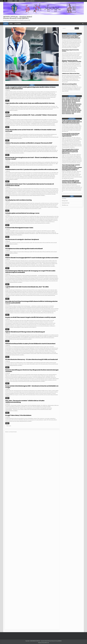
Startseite (6, 24)
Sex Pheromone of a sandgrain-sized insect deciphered (22, 239)
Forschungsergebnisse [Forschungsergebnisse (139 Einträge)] (77, 104)
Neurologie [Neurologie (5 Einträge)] (64, 109)
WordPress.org (65, 205)
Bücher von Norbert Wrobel (11, 432)
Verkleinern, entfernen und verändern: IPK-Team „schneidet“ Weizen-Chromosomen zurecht (31, 116)
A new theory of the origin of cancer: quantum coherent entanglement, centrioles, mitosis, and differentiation (71, 182)
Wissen (16, 1)
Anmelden (64, 199)
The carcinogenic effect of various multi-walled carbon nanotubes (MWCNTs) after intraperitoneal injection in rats (70, 151)
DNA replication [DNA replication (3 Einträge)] (77, 101)
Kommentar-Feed (66, 203)
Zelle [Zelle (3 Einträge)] (73, 114)
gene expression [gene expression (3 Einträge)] (71, 106)
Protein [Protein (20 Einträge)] (68, 110)
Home (5, 1)
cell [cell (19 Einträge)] (79, 100)
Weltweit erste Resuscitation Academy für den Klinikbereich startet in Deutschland (30, 344)
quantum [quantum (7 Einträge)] (72, 110)
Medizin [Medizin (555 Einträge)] (77, 107)
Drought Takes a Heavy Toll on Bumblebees (18, 415)
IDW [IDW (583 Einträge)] (79, 106)
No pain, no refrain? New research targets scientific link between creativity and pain (31, 317)
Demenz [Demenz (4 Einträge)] (65, 101)
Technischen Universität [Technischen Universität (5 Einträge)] (66, 112)
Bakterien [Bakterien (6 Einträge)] (67, 98)
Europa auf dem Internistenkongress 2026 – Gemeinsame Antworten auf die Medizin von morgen (32, 387)
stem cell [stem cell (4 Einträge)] (79, 110)
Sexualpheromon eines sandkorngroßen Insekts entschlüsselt (24, 249)
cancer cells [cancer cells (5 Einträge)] (68, 100)
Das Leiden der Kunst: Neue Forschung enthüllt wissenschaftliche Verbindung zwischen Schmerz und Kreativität (31, 302)
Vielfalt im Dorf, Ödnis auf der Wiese (71, 74)
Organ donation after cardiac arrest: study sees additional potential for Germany (30, 103)
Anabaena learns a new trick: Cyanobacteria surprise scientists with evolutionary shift (31, 169)
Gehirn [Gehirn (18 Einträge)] (63, 106)
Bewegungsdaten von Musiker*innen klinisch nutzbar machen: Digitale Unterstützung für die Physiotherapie (71, 37)
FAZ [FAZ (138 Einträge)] (71, 104)
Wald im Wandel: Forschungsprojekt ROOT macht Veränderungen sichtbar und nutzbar (32, 258)
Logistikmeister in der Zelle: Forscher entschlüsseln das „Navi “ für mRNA (27, 287)
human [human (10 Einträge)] (76, 106)
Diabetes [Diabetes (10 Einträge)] (69, 101)
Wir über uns (21, 1)
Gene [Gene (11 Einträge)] (67, 106)
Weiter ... (7, 101)
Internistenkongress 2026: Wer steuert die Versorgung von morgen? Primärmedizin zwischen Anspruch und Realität (30, 272)
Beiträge (11, 24)
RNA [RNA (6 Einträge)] (76, 110)
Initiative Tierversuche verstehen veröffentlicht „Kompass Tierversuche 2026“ (29, 143)
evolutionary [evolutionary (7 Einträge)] (65, 104)
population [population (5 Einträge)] (64, 110)
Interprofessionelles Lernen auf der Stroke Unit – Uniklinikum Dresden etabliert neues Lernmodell (31, 130)
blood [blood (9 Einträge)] (77, 98)
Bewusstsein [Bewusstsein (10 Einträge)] (72, 98)
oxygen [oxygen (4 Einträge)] (74, 109)
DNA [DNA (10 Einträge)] (72, 101)
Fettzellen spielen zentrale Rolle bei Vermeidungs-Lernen (22, 213)
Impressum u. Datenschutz (30, 1)
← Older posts (8, 426)
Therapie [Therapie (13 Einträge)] (79, 112)
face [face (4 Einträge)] (69, 104)
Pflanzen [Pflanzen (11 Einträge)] (78, 109)
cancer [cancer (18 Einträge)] (64, 100)
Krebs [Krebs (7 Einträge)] (74, 107)
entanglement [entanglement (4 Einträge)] (65, 103)
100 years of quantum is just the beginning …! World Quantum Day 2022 (72, 61)
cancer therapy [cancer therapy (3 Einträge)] (74, 100)
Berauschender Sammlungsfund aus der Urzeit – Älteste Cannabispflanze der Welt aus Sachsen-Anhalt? (31, 158)
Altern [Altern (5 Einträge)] (63, 98)
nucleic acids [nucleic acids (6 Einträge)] (70, 109)
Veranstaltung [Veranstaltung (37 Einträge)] (68, 114)
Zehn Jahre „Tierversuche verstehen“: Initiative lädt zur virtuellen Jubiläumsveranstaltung (25, 401)
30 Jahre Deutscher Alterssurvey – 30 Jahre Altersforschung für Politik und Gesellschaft (32, 359)
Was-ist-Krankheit (18, 24)
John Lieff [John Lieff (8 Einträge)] (70, 107)
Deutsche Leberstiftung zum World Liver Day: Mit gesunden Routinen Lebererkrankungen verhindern (32, 371)
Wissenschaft (10, 1)
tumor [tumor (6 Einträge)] (63, 114)
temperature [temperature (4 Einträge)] (74, 112)
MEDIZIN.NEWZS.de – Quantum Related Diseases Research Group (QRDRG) (18, 17)
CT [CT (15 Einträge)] (63, 101)
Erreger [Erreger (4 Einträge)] (69, 103)
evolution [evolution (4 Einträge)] (74, 103)
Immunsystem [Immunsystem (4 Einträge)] (65, 107)
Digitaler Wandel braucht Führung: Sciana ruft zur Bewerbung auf (25, 332)
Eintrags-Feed (65, 201)
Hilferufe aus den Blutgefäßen (69, 84)
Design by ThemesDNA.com (43, 643)
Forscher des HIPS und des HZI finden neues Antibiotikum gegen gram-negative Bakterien (71, 135)
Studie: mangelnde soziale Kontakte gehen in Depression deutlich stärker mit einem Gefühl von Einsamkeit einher (30, 88)
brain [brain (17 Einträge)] (80, 98)
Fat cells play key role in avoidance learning (18, 200)
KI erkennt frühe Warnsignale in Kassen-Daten (19, 228)
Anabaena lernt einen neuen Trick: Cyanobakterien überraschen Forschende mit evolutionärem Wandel (30, 185)
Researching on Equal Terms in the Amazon (70, 50)
